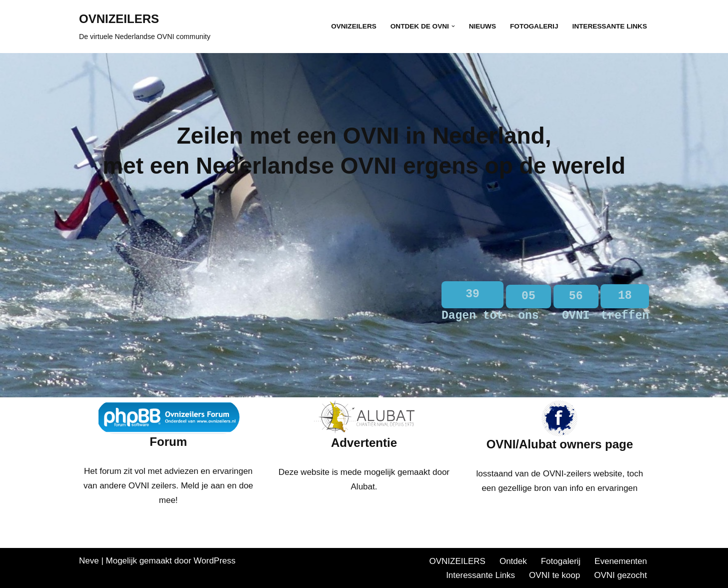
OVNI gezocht (620, 575)
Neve (89, 561)
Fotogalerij (534, 26)
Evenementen (621, 561)
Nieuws (482, 26)
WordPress (214, 561)
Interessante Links (609, 26)
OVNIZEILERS (354, 26)
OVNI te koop (554, 575)
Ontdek (513, 561)
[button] (453, 26)
